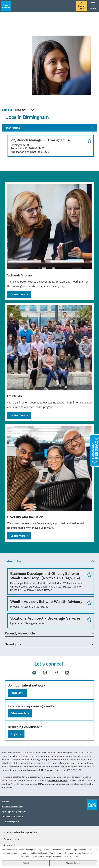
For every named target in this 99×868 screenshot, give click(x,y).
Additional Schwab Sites (12, 806)
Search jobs (82, 6)
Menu (93, 6)
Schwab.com (10, 839)
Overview (9, 845)
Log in (15, 734)
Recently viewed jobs (20, 633)
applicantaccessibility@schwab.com (41, 770)
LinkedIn (67, 673)
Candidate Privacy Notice (12, 816)
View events (19, 713)
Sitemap (5, 801)
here (67, 763)
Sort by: (7, 110)
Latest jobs (13, 561)
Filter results (12, 128)
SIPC (41, 784)
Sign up (16, 693)
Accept (26, 863)
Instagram (45, 673)
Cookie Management (10, 821)
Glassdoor (56, 673)
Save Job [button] (89, 575)
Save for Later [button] (89, 141)
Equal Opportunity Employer (14, 811)
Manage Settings (73, 863)
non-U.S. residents (58, 780)
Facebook (34, 673)
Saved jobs (13, 644)
